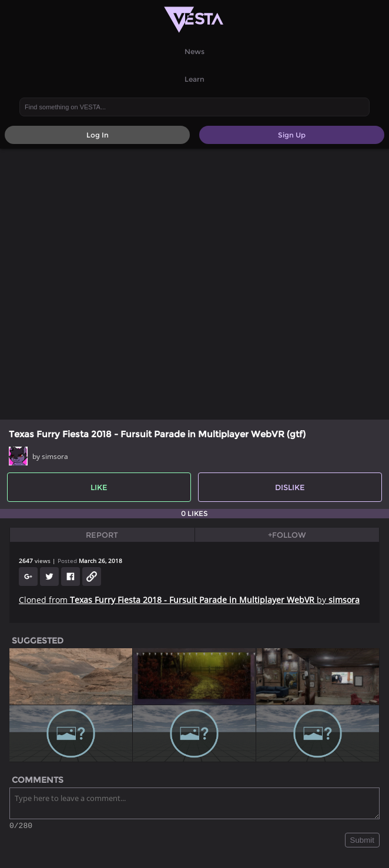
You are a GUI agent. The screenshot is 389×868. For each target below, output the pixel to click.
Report (102, 535)
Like (99, 487)
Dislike (290, 487)
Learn (195, 79)
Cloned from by (189, 600)
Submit (362, 842)
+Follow (287, 535)
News (195, 51)
